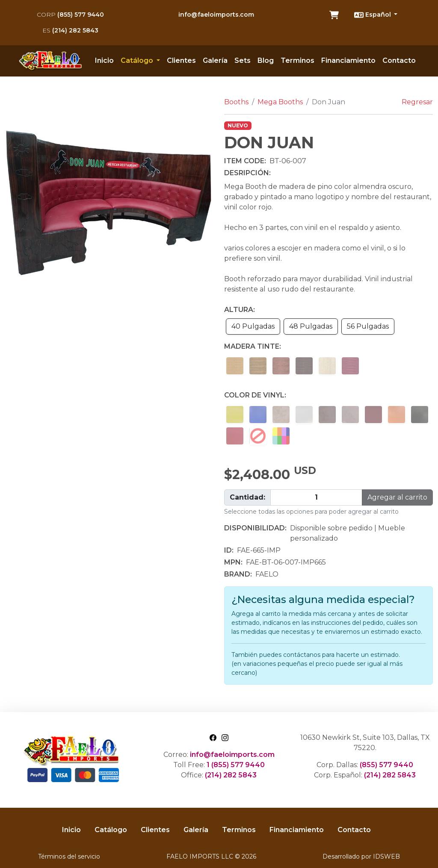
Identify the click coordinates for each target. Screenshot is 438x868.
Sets (243, 60)
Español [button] (373, 15)
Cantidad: (247, 497)
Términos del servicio (69, 856)
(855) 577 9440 (70, 15)
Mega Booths (280, 102)
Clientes (181, 60)
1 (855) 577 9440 (236, 765)
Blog (266, 60)
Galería (215, 60)
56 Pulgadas (368, 326)
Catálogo (111, 830)
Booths (236, 102)
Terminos (297, 60)
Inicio (104, 60)
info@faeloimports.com (216, 15)
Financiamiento (348, 60)
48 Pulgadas (311, 326)
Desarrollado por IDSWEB (361, 856)
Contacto (399, 60)
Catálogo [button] (138, 60)
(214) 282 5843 (70, 30)
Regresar (417, 102)
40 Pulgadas (253, 326)
